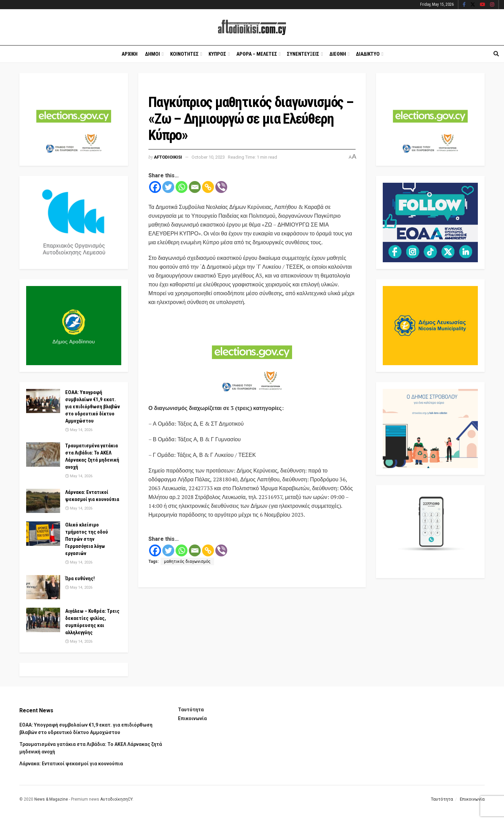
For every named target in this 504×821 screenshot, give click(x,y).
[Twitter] (168, 187)
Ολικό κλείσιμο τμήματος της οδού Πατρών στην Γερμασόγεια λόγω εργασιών (87, 539)
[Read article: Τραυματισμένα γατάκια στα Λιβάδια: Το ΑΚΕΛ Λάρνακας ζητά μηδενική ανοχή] (43, 454)
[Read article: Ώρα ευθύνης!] (43, 587)
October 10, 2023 (208, 157)
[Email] (195, 187)
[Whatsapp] (182, 187)
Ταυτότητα (191, 710)
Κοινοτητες (184, 54)
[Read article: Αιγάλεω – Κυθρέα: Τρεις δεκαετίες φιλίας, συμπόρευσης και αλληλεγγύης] (43, 620)
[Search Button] (496, 54)
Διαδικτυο (368, 54)
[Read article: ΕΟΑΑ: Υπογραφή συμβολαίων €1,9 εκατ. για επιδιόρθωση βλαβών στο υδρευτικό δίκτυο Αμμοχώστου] (43, 401)
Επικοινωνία (192, 718)
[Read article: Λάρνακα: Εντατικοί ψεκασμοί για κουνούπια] (43, 501)
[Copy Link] (208, 187)
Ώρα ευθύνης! (80, 578)
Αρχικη (130, 54)
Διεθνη (338, 54)
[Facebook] (155, 187)
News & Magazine (51, 799)
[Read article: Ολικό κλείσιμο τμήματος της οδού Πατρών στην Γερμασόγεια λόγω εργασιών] (43, 534)
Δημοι (152, 54)
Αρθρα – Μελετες (257, 54)
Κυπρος (217, 54)
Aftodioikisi (168, 157)
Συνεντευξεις (303, 54)
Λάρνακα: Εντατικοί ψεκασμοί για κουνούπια (71, 764)
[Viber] (221, 187)
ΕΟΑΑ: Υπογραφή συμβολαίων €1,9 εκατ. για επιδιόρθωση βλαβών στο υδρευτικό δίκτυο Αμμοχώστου (93, 407)
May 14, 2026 (79, 430)
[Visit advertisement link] (252, 356)
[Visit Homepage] (252, 27)
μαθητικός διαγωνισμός (187, 561)
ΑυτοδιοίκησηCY (116, 799)
